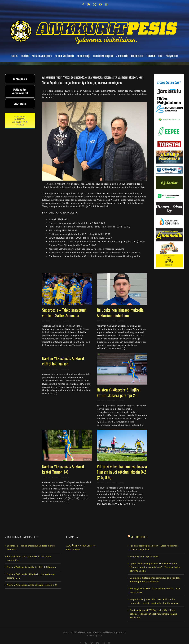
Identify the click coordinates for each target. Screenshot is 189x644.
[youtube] (100, 4)
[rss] (89, 4)
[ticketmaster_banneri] (169, 80)
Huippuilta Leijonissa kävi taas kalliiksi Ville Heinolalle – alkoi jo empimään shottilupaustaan (154, 601)
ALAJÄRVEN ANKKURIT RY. (81, 546)
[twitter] (95, 4)
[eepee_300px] (169, 127)
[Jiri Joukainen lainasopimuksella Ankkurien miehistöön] (122, 289)
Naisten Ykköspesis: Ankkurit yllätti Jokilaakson (63, 361)
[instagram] (106, 4)
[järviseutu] (169, 90)
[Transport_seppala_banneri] (169, 118)
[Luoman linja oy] (169, 243)
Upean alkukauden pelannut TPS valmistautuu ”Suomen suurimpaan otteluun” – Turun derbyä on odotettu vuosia (155, 567)
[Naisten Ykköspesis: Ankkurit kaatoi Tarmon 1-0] (67, 445)
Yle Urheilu (139, 537)
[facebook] (83, 4)
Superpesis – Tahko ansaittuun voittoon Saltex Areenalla (64, 313)
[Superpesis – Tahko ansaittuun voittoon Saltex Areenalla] (67, 289)
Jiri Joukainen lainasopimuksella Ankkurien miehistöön (120, 313)
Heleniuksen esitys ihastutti (144, 556)
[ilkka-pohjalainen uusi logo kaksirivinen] (169, 98)
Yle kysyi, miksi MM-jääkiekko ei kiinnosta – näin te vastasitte (155, 590)
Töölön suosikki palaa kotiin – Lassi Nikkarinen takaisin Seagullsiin (154, 548)
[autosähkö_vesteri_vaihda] (169, 165)
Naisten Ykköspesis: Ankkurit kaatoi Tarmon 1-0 (63, 469)
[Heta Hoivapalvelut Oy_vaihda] (169, 191)
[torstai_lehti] (169, 142)
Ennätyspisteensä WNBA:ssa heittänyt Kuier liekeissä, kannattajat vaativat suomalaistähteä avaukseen (153, 614)
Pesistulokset (73, 549)
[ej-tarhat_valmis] (169, 178)
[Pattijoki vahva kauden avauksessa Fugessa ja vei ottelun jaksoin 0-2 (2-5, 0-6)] (122, 445)
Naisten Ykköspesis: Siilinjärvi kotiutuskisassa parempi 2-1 (119, 392)
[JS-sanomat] (169, 106)
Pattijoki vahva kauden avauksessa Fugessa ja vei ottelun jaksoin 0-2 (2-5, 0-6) (122, 472)
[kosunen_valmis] (169, 217)
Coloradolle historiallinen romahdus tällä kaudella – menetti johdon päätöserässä (156, 580)
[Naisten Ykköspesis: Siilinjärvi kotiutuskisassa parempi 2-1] (122, 369)
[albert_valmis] (169, 152)
